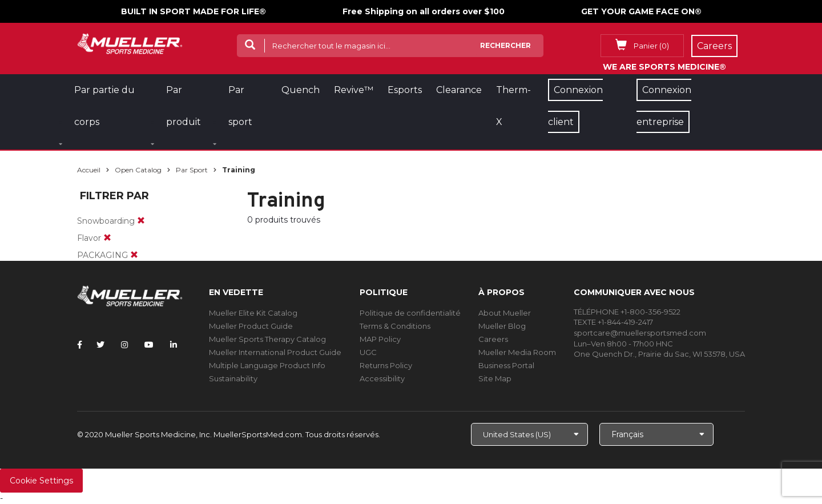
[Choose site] (529, 434)
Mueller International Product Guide (275, 352)
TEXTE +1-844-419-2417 (613, 322)
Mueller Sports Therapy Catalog (267, 339)
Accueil (89, 170)
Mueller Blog (502, 326)
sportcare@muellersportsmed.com (640, 333)
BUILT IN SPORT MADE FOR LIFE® (194, 11)
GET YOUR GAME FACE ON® (641, 11)
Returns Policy (386, 365)
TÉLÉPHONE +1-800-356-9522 (627, 312)
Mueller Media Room (517, 352)
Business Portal (506, 365)
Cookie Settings (41, 481)
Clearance (459, 90)
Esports (405, 90)
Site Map (495, 378)
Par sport (192, 170)
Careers (493, 339)
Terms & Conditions (395, 326)
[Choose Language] (656, 434)
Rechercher (505, 45)
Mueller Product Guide (251, 326)
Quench (301, 90)
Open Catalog (138, 170)
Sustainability (233, 378)
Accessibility (382, 378)
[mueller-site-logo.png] (130, 43)
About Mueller (505, 313)
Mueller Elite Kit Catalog (253, 313)
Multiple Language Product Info (267, 365)
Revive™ (354, 90)
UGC (368, 352)
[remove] (141, 221)
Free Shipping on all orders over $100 (424, 11)
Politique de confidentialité (410, 313)
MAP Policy (380, 339)
